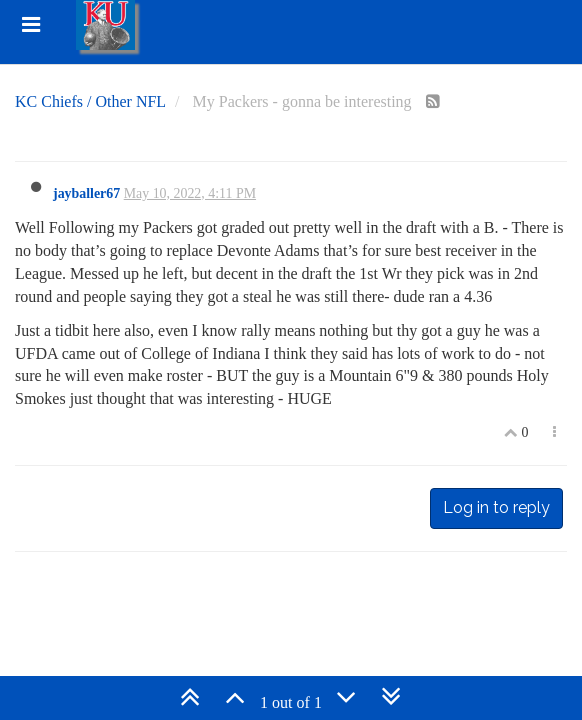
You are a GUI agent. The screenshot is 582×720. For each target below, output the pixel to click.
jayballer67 (86, 193)
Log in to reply (496, 507)
